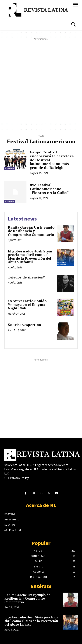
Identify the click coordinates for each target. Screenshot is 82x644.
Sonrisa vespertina (24, 325)
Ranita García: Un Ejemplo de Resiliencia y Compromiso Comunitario (31, 231)
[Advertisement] (41, 82)
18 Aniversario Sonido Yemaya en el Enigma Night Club (27, 305)
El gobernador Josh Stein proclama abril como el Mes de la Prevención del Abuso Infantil (30, 257)
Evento (10, 169)
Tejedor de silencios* (26, 277)
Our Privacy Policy (17, 478)
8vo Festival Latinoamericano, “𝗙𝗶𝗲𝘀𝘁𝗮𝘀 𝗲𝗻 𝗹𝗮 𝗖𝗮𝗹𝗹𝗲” (49, 189)
